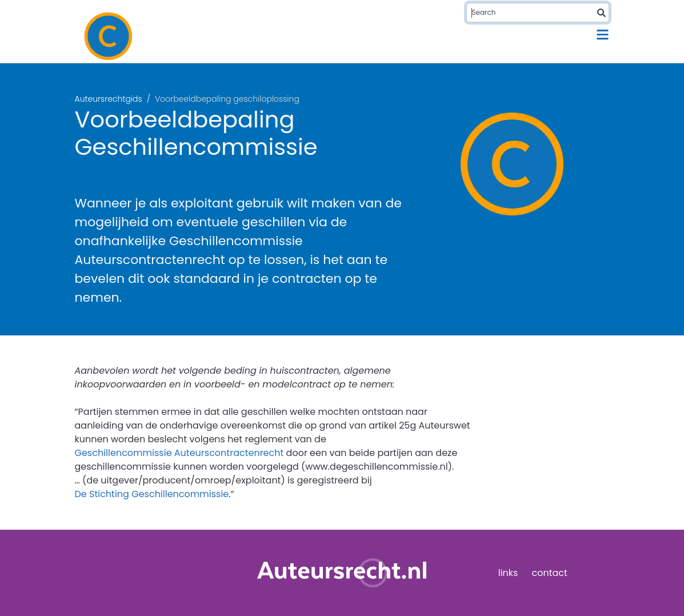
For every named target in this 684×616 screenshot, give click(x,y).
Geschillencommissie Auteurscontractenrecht (179, 453)
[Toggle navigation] (603, 35)
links (508, 573)
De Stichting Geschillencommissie (152, 494)
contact (549, 573)
